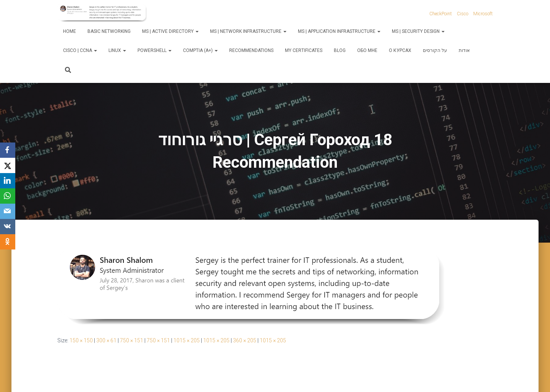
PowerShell (154, 50)
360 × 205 (245, 340)
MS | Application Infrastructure (339, 31)
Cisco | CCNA (80, 50)
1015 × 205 (187, 340)
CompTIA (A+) (200, 50)
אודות (464, 50)
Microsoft (483, 14)
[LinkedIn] (8, 181)
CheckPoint (441, 14)
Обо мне (367, 50)
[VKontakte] (8, 227)
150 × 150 (81, 340)
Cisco (463, 14)
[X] (8, 165)
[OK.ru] (8, 242)
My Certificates (304, 50)
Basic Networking (109, 31)
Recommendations (251, 50)
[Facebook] (8, 150)
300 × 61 (106, 340)
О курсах (400, 50)
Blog (340, 50)
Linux (117, 50)
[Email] (8, 211)
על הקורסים (435, 50)
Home (70, 31)
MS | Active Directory (170, 31)
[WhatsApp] (8, 196)
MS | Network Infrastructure (248, 31)
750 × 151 (132, 340)
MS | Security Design (418, 31)
